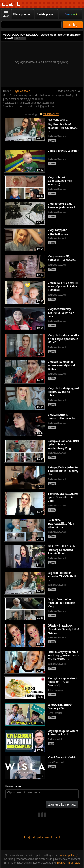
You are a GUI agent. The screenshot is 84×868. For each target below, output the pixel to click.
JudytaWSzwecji (21, 91)
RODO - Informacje (69, 863)
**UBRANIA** (51, 114)
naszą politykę (69, 856)
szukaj (73, 25)
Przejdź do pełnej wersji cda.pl (42, 837)
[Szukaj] (31, 25)
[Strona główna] (11, 4)
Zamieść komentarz (62, 804)
